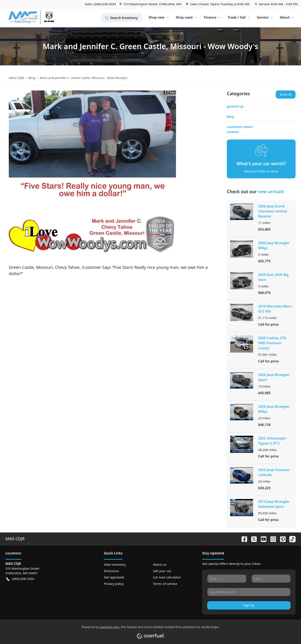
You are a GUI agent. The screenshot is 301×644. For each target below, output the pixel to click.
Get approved (114, 577)
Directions (111, 571)
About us (160, 564)
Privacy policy (114, 584)
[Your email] (249, 592)
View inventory (115, 564)
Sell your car (162, 571)
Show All (286, 95)
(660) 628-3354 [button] (20, 579)
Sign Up (249, 605)
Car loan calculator (167, 577)
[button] (151, 4)
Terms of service (165, 584)
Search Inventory (122, 18)
